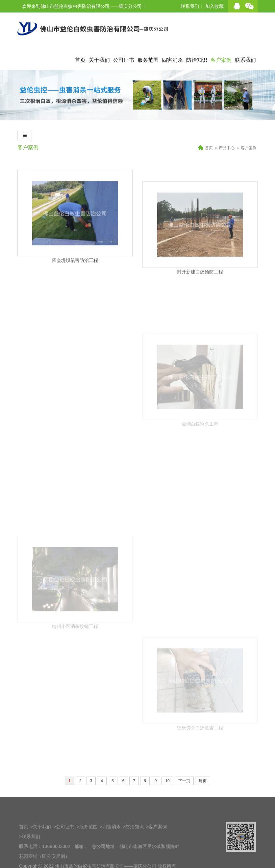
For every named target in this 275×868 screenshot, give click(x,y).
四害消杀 (172, 60)
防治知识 (197, 60)
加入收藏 (214, 6)
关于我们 (99, 60)
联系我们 (190, 6)
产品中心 (227, 148)
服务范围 (148, 60)
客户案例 (221, 60)
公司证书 (124, 60)
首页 (80, 60)
